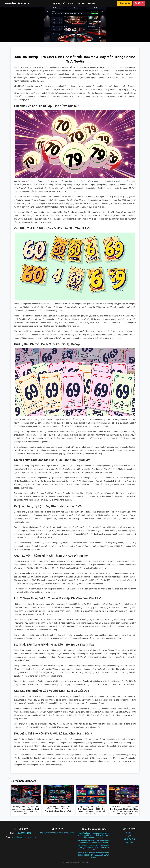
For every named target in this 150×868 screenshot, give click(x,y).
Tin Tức (71, 3)
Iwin (129, 836)
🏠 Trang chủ (59, 3)
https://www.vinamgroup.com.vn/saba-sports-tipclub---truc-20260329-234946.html (94, 855)
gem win (129, 842)
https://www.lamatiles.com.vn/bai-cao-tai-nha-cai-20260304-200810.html (94, 841)
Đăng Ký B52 (129, 839)
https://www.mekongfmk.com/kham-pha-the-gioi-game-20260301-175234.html (94, 848)
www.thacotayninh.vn (18, 3)
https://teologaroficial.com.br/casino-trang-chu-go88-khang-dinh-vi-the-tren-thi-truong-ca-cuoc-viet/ (94, 835)
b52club (129, 833)
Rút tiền (91, 3)
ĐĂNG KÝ (139, 3)
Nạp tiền (81, 3)
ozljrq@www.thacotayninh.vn (24, 837)
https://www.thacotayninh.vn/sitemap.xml (57, 833)
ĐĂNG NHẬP (124, 3)
